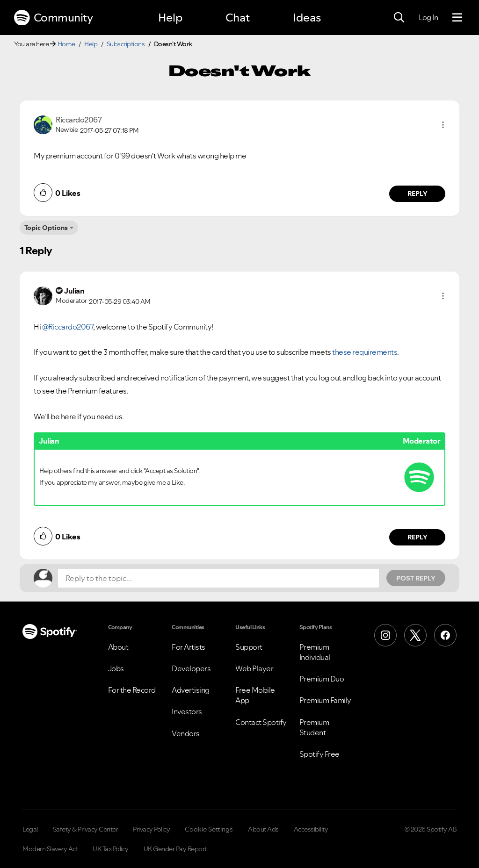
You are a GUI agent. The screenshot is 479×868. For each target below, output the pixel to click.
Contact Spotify (261, 722)
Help (170, 18)
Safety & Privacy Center (86, 829)
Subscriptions (126, 44)
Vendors (186, 733)
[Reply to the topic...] (218, 578)
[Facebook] (445, 635)
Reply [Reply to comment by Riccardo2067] (417, 194)
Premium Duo (322, 679)
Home (66, 44)
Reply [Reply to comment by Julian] (417, 537)
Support (249, 647)
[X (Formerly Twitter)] (415, 635)
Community (53, 18)
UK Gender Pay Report (175, 849)
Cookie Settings (209, 829)
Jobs (116, 668)
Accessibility (311, 829)
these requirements (365, 352)
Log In (428, 17)
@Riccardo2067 (68, 327)
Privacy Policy (151, 829)
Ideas (307, 18)
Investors (187, 711)
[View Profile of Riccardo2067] (79, 120)
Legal (30, 829)
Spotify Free (319, 754)
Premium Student (314, 727)
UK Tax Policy (111, 849)
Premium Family (325, 700)
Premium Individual (315, 652)
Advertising (191, 690)
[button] (443, 125)
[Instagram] (385, 635)
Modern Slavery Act (50, 849)
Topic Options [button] (46, 228)
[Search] (399, 18)
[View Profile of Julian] (74, 291)
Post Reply (416, 578)
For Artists (189, 647)
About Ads (263, 829)
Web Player (254, 668)
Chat (238, 18)
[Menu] (457, 18)
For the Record (132, 690)
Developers (191, 668)
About (118, 647)
